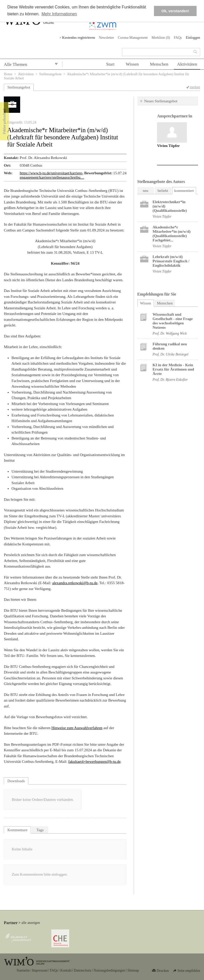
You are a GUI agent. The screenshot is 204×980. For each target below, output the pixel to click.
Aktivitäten (187, 64)
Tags (40, 830)
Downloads (16, 781)
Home (8, 74)
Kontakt (66, 970)
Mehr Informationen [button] (59, 14)
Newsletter (106, 38)
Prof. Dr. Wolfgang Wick (170, 333)
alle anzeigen (31, 923)
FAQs (178, 38)
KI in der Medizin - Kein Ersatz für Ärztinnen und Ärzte (173, 369)
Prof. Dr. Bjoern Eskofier (170, 380)
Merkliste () (161, 38)
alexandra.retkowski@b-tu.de (75, 583)
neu (146, 191)
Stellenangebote (51, 74)
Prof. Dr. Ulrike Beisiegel (171, 354)
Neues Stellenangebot (161, 101)
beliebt (163, 191)
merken (195, 87)
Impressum (40, 970)
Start (110, 64)
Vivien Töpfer (168, 146)
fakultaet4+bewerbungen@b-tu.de (94, 762)
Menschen (159, 64)
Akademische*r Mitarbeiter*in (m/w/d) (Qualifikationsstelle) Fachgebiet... (172, 234)
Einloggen (193, 38)
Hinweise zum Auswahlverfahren (77, 728)
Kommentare (17, 830)
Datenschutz (82, 970)
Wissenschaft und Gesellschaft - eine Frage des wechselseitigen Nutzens (173, 321)
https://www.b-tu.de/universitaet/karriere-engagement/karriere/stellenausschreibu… (52, 175)
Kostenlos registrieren (79, 38)
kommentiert (184, 191)
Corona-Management (133, 38)
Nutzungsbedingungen (109, 970)
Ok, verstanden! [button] (175, 11)
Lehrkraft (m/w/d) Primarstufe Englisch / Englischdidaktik (171, 261)
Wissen (132, 64)
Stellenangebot (19, 87)
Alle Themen (16, 64)
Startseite (23, 970)
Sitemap (133, 970)
